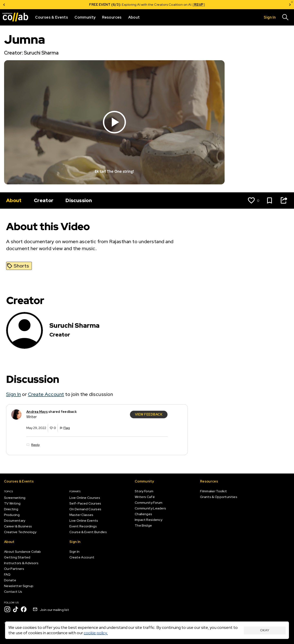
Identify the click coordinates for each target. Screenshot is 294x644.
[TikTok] (16, 609)
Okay (265, 630)
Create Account (46, 394)
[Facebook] (24, 609)
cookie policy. (96, 633)
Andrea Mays (37, 412)
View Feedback (149, 414)
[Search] (285, 17)
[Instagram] (7, 609)
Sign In (14, 394)
